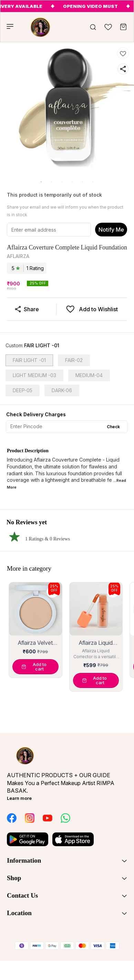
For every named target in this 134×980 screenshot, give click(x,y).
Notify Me (111, 230)
